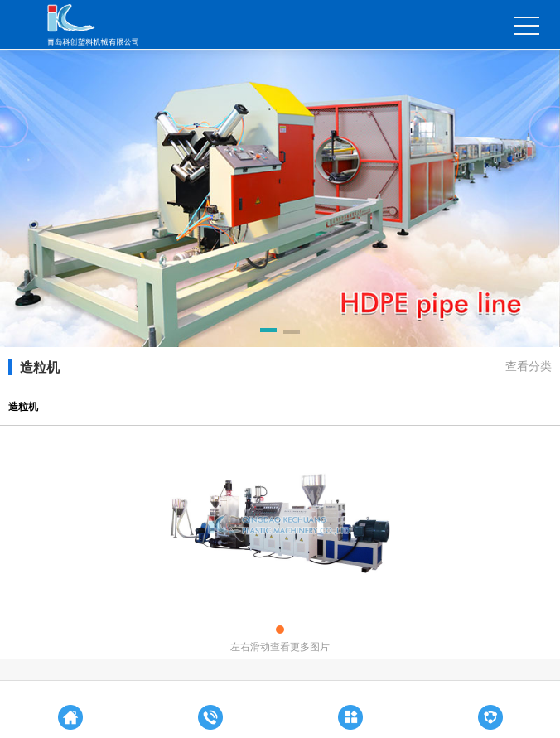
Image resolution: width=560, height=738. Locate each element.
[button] (268, 333)
